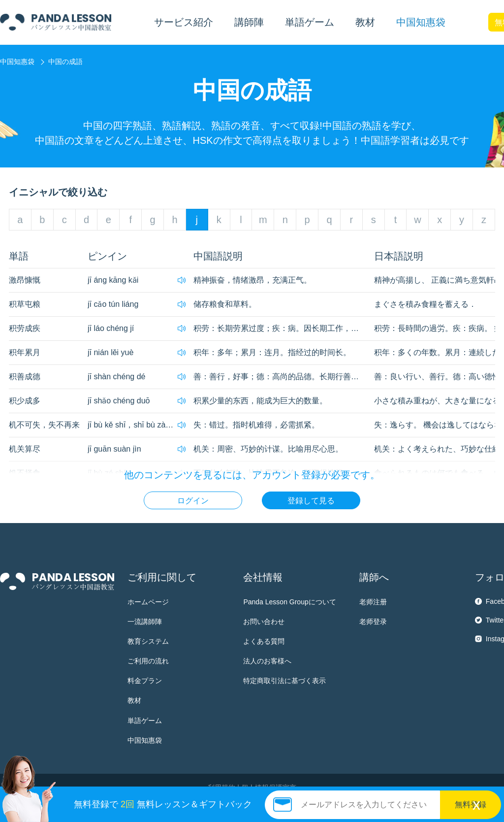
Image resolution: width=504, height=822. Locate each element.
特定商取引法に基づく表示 (284, 681)
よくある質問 (264, 641)
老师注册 (373, 602)
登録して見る (311, 501)
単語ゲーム (145, 721)
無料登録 (471, 805)
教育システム (148, 641)
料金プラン (145, 681)
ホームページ (148, 602)
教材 (134, 700)
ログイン (193, 501)
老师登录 (373, 622)
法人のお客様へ (267, 661)
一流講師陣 (145, 622)
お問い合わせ (264, 622)
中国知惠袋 (421, 22)
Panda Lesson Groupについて (289, 602)
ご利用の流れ (148, 661)
